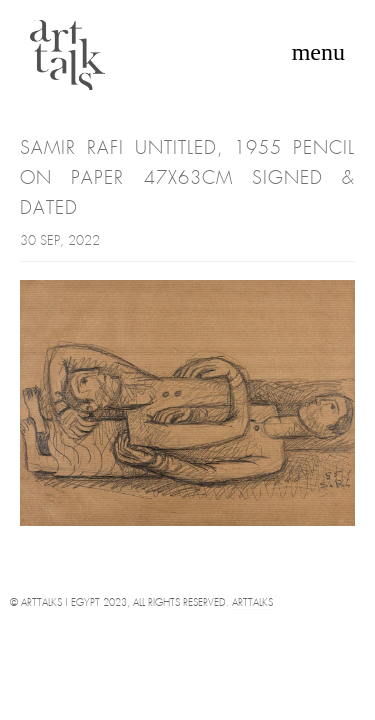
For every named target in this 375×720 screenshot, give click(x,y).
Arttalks (252, 603)
